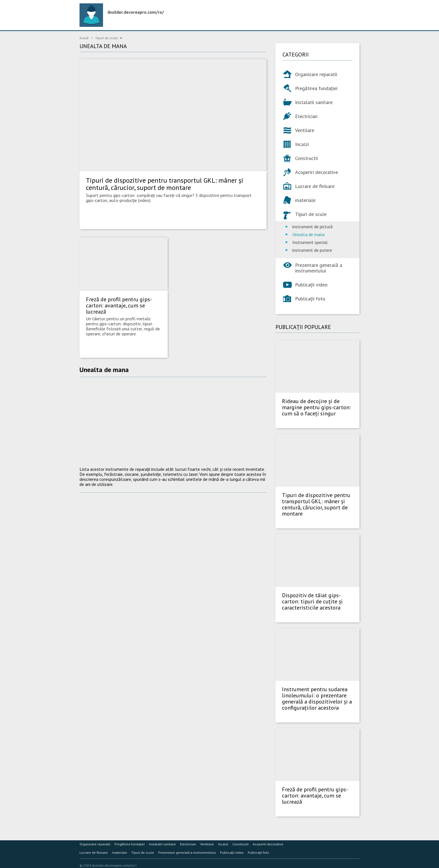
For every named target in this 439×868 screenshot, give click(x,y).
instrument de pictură (312, 227)
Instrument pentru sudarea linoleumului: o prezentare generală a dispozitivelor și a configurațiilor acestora (317, 698)
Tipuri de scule (107, 38)
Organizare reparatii (316, 74)
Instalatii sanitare (314, 102)
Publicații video (311, 285)
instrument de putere (312, 250)
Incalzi (302, 144)
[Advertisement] (173, 422)
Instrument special (310, 242)
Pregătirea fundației (316, 88)
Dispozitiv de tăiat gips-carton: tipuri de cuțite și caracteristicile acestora (312, 601)
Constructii (306, 158)
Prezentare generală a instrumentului (319, 268)
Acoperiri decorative (317, 172)
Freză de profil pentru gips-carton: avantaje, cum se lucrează (119, 305)
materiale (305, 200)
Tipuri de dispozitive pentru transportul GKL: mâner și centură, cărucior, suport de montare (165, 184)
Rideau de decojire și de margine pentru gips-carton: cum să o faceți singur (316, 407)
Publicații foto (310, 299)
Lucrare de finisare (315, 186)
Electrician (306, 116)
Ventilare (305, 130)
